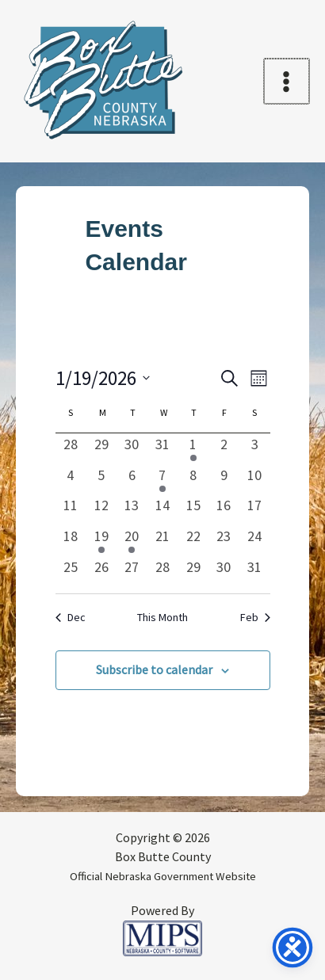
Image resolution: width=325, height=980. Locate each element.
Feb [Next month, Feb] (255, 617)
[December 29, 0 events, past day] (101, 449)
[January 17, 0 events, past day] (255, 510)
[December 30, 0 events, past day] (132, 449)
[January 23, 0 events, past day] (224, 541)
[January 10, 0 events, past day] (255, 480)
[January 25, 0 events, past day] (71, 572)
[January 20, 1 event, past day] (132, 541)
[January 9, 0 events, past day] (224, 480)
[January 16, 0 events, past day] (224, 510)
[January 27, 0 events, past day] (132, 572)
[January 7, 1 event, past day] (163, 480)
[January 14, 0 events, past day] (163, 510)
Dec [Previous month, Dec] (71, 617)
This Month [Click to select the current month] (162, 617)
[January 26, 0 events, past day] (101, 572)
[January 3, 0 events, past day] (255, 449)
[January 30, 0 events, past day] (224, 572)
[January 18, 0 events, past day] (71, 541)
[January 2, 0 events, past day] (224, 449)
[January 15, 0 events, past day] (193, 510)
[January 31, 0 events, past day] (255, 572)
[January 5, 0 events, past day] (101, 480)
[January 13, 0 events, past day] (132, 510)
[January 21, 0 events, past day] (163, 541)
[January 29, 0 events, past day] (193, 572)
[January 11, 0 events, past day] (71, 510)
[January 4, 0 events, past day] (71, 480)
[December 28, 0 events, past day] (71, 449)
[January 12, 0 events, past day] (101, 510)
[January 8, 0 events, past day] (193, 480)
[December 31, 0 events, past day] (163, 449)
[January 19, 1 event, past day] (101, 541)
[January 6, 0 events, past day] (132, 480)
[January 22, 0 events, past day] (193, 541)
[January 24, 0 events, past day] (255, 541)
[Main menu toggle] (288, 82)
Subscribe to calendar (154, 669)
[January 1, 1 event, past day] (193, 449)
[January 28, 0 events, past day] (163, 572)
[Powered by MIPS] (162, 937)
